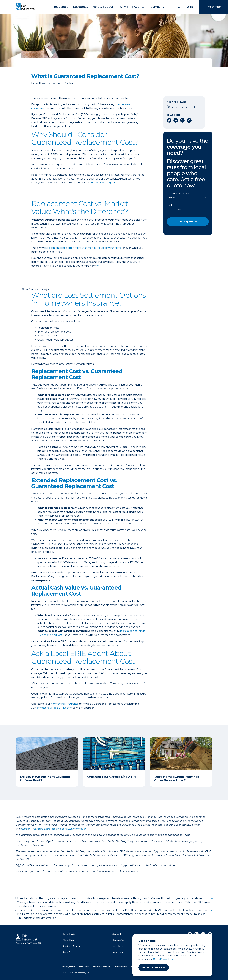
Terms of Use (121, 967)
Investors (117, 946)
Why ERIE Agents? (128, 6)
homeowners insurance (65, 704)
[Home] (26, 7)
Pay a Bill (67, 952)
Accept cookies (152, 967)
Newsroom (118, 952)
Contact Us (118, 940)
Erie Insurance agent (103, 183)
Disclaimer (84, 967)
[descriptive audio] (46, 290)
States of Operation (102, 967)
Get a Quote (69, 934)
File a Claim (68, 940)
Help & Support (105, 6)
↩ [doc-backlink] (212, 898)
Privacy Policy (69, 967)
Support (117, 934)
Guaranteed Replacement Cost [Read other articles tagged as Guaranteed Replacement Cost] (184, 107)
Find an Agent (214, 7)
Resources (86, 6)
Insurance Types (179, 193)
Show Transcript (31, 289)
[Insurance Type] (188, 198)
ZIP (171, 205)
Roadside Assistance (73, 946)
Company (149, 6)
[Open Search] (180, 7)
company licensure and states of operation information (53, 829)
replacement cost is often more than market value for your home (83, 248)
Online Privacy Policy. (164, 959)
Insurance (70, 6)
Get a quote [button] (186, 222)
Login (190, 7)
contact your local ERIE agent (55, 708)
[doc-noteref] (48, 122)
